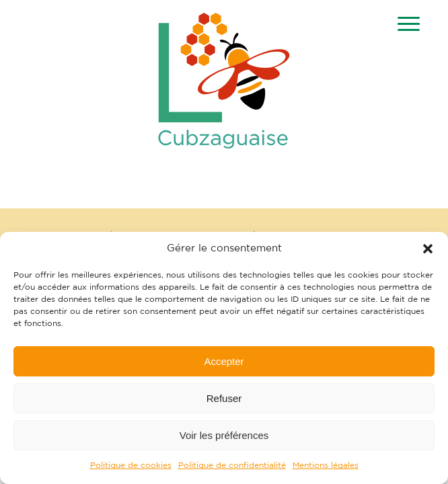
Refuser (224, 398)
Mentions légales (326, 465)
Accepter (224, 361)
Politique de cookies (131, 465)
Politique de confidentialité (232, 465)
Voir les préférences (224, 435)
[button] (428, 249)
